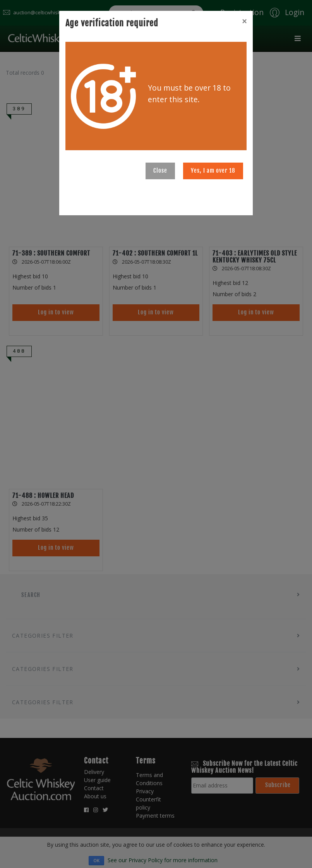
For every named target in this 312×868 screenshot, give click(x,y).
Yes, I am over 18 (213, 171)
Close (160, 171)
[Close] (244, 21)
